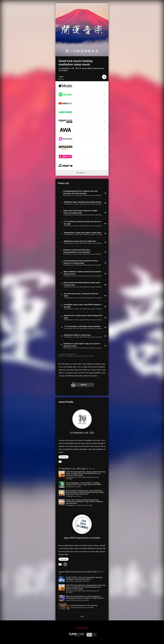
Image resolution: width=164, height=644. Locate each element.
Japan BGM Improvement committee (82, 538)
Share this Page (82, 628)
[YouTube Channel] (60, 462)
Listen (61, 77)
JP (94, 635)
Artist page (64, 457)
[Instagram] (65, 565)
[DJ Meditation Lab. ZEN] (82, 419)
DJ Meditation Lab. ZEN (82, 433)
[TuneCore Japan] (77, 636)
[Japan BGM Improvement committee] (82, 524)
